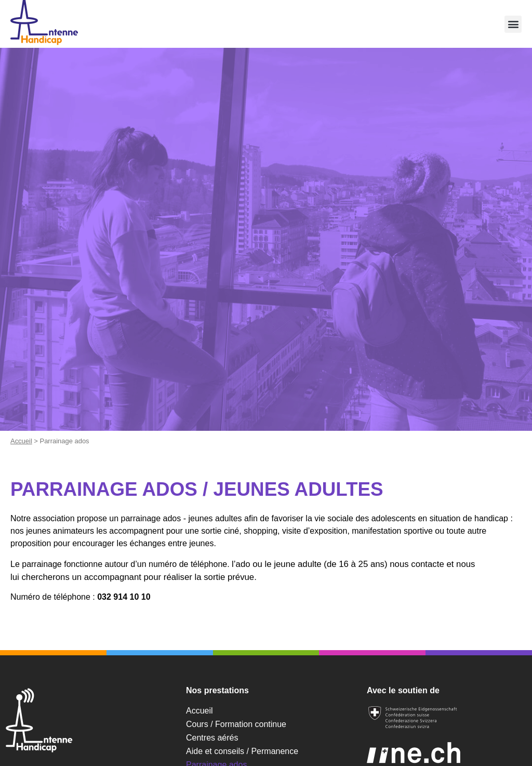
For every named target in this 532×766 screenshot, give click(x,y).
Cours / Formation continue (236, 724)
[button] (513, 24)
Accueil (21, 441)
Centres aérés (212, 738)
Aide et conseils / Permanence (242, 751)
